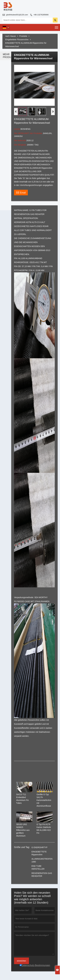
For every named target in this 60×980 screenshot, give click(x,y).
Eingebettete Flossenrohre (17, 40)
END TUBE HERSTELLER (38, 867)
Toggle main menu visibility (57, 27)
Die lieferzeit (20, 140)
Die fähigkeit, (20, 145)
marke (17, 129)
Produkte (23, 36)
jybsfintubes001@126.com (17, 15)
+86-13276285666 (41, 15)
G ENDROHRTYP (40, 847)
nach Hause (11, 36)
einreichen (21, 961)
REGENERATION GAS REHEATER (42, 875)
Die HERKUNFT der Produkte (28, 133)
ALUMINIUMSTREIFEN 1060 (42, 860)
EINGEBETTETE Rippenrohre (39, 853)
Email (21, 192)
